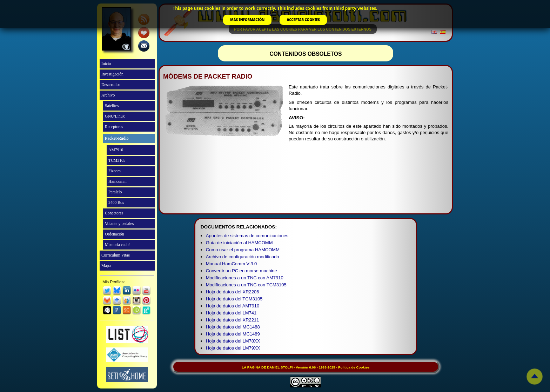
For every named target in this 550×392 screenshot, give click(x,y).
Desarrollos (111, 85)
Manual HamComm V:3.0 (231, 264)
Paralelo (115, 192)
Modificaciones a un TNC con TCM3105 (246, 285)
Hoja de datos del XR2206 (233, 292)
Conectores (114, 213)
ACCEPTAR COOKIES (303, 20)
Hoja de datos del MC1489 (233, 334)
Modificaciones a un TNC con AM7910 (245, 278)
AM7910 (116, 150)
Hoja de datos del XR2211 (233, 320)
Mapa (106, 266)
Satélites (112, 106)
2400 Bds (116, 203)
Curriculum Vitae (116, 255)
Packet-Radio (117, 138)
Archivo (108, 95)
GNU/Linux (115, 116)
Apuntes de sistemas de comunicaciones (247, 236)
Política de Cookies (354, 367)
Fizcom (115, 171)
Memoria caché (118, 245)
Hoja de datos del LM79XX (233, 348)
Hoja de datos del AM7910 (233, 306)
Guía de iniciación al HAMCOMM (239, 243)
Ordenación (115, 234)
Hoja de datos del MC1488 (233, 327)
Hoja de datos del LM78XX (233, 341)
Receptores (114, 127)
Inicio (106, 64)
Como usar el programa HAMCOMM (243, 250)
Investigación (112, 74)
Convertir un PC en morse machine (242, 271)
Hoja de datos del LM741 (231, 313)
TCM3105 (117, 161)
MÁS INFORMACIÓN (247, 20)
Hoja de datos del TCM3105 (234, 299)
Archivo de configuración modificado (243, 257)
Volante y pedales (119, 224)
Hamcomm (118, 182)
